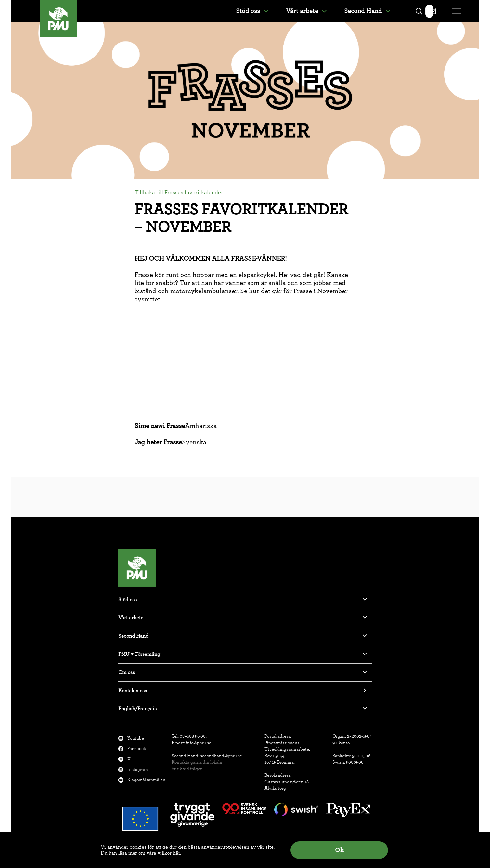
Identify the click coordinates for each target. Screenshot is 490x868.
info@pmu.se (199, 743)
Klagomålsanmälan (146, 780)
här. (177, 853)
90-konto (341, 743)
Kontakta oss (133, 691)
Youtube (136, 738)
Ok (339, 850)
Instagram (138, 770)
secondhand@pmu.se (221, 756)
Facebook (137, 749)
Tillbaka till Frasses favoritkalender (179, 193)
